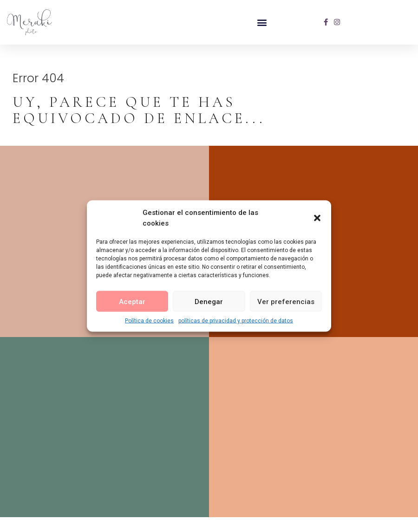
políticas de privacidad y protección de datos (236, 321)
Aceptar (132, 301)
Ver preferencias (286, 301)
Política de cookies (149, 321)
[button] (317, 218)
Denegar (209, 301)
